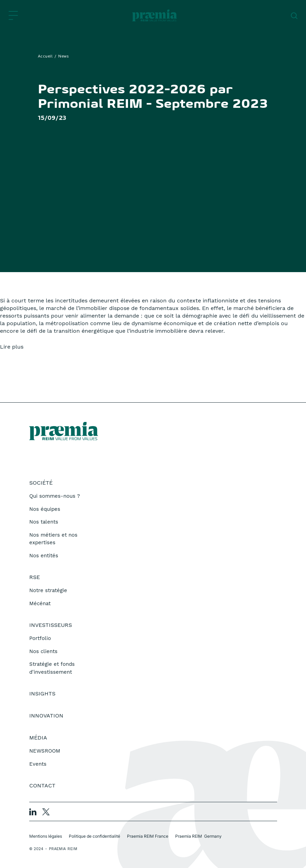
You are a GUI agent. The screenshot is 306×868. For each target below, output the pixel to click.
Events (38, 764)
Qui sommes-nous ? (55, 496)
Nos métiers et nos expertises (53, 539)
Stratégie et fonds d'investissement (52, 668)
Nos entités (44, 556)
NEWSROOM (45, 751)
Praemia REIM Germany (198, 836)
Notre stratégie (48, 590)
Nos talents (44, 522)
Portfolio (40, 638)
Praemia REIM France (148, 836)
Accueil (45, 56)
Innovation (46, 716)
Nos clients (43, 651)
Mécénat (40, 603)
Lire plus (12, 347)
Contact (42, 786)
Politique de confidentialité (94, 836)
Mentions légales (46, 836)
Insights (42, 694)
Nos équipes (45, 509)
